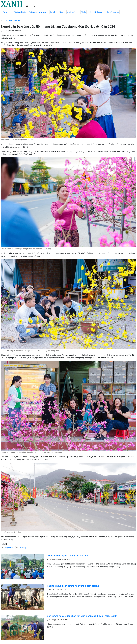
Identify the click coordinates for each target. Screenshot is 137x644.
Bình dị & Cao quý (96, 12)
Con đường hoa (113, 12)
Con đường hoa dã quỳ (12, 20)
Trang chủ (7, 12)
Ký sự (61, 12)
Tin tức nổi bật (20, 12)
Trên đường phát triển (38, 12)
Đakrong (22, 548)
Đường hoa (9, 548)
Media (84, 12)
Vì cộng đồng (72, 12)
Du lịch (53, 12)
